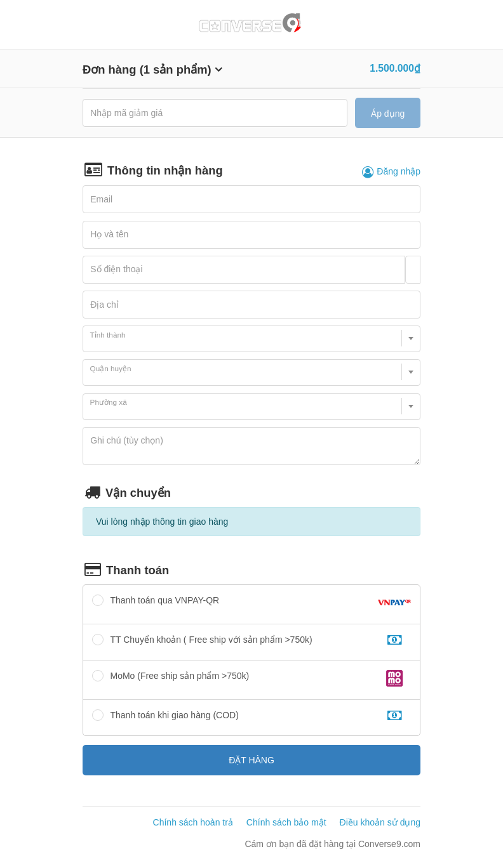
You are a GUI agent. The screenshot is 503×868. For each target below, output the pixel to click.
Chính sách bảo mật (286, 822)
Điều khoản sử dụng (380, 822)
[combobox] (251, 339)
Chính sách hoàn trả (193, 822)
